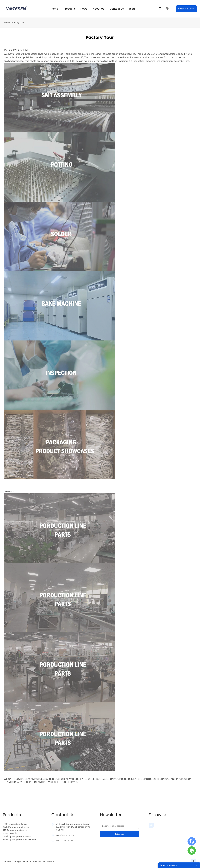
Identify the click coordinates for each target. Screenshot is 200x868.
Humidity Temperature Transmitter (19, 840)
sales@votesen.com (65, 835)
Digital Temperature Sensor (16, 827)
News (84, 9)
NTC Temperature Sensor (15, 824)
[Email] (119, 826)
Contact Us (117, 9)
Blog (132, 9)
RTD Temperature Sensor (15, 830)
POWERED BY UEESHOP (44, 862)
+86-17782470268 (64, 841)
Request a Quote (186, 9)
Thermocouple (10, 833)
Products (69, 9)
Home (54, 9)
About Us (98, 9)
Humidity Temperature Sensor (17, 836)
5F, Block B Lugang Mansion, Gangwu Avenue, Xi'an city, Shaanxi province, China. (73, 827)
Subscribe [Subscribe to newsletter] (119, 834)
